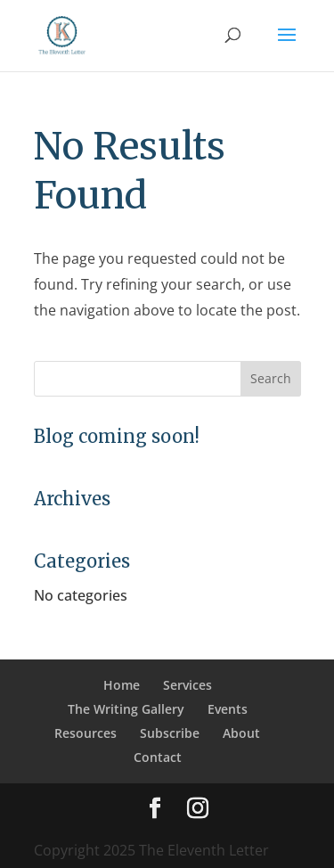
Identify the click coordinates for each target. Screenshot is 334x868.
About (241, 733)
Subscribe (170, 733)
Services (187, 685)
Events (228, 709)
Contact (158, 757)
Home (122, 685)
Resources (86, 733)
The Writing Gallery (126, 709)
